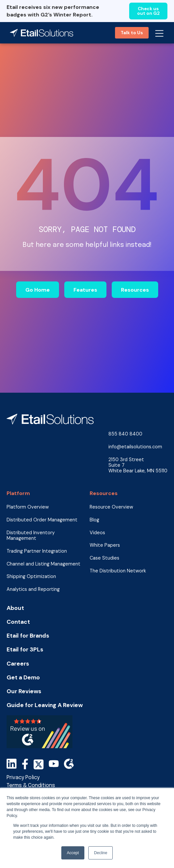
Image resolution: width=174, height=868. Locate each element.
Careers (18, 664)
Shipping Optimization (31, 577)
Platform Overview (28, 507)
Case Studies (104, 558)
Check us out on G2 (148, 11)
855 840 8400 (125, 434)
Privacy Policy (23, 778)
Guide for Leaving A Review (45, 705)
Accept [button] (73, 853)
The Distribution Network (118, 571)
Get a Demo (23, 678)
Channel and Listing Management (43, 564)
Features (85, 290)
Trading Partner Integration (37, 551)
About (15, 608)
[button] (159, 33)
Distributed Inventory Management (31, 536)
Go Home (38, 290)
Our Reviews (24, 691)
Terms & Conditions (31, 786)
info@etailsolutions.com (135, 447)
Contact (18, 622)
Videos (97, 533)
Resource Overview (111, 507)
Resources (135, 290)
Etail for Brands (28, 636)
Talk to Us (132, 33)
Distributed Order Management (42, 520)
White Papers (105, 545)
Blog (94, 520)
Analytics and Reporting (33, 589)
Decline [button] (101, 853)
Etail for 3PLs (25, 650)
